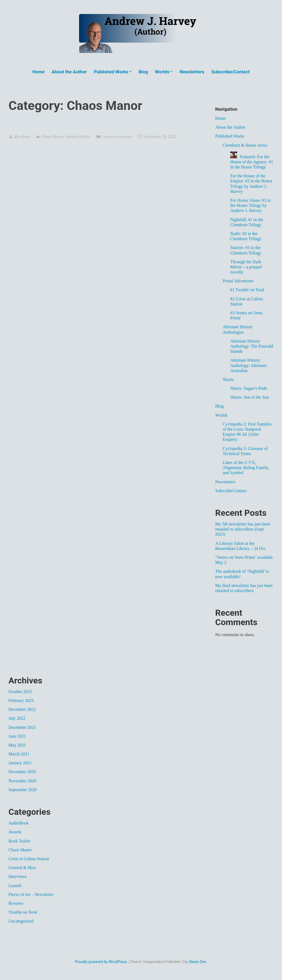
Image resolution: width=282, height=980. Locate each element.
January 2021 (20, 763)
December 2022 (22, 709)
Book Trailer (19, 841)
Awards (15, 832)
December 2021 (22, 727)
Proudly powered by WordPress (101, 962)
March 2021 (19, 754)
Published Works (111, 72)
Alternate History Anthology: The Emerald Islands (252, 346)
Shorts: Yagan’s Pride (249, 388)
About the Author (69, 72)
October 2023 (20, 692)
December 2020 (22, 772)
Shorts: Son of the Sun (250, 397)
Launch (15, 886)
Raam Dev (198, 962)
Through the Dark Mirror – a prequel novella (246, 267)
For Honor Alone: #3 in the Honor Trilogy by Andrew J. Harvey (251, 205)
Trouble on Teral (23, 912)
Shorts (228, 379)
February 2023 (21, 700)
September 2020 (23, 790)
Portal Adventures (238, 281)
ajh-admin (22, 137)
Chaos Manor (53, 137)
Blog (143, 72)
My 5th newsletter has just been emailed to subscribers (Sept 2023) (243, 529)
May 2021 (17, 745)
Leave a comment (117, 137)
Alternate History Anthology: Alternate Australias (249, 365)
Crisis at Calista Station (29, 859)
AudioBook (19, 823)
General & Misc (78, 137)
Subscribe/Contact (231, 72)
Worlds (162, 72)
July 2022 (17, 718)
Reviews (16, 903)
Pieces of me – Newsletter (31, 894)
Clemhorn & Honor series (245, 145)
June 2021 (17, 736)
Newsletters (192, 72)
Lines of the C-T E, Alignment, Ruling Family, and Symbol (246, 468)
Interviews (18, 876)
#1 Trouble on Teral (247, 290)
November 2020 (23, 781)
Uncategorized (21, 921)
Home (38, 72)
